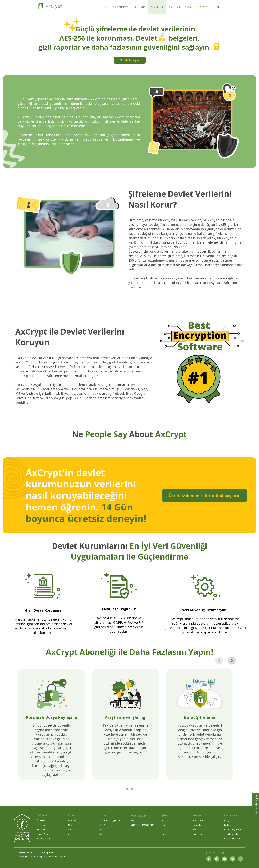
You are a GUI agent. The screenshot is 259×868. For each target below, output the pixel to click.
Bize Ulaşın (198, 821)
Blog (226, 821)
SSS (195, 830)
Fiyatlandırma (43, 838)
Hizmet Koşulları (28, 853)
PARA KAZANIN (139, 816)
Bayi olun (135, 820)
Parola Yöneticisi (45, 834)
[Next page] (232, 661)
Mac (70, 825)
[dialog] (253, 861)
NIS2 (102, 834)
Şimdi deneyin (130, 60)
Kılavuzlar (198, 834)
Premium (41, 825)
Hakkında (166, 821)
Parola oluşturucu (233, 830)
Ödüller (165, 830)
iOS (70, 834)
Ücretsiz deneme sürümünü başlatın (205, 495)
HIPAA (102, 825)
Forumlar (197, 825)
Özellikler (41, 821)
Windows (73, 821)
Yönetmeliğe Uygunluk (110, 821)
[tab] (127, 789)
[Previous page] (219, 661)
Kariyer (165, 825)
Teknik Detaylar (231, 834)
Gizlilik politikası (48, 853)
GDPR (102, 830)
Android (72, 830)
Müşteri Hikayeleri (233, 838)
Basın (164, 834)
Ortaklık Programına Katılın (143, 825)
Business (41, 830)
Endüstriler (229, 825)
